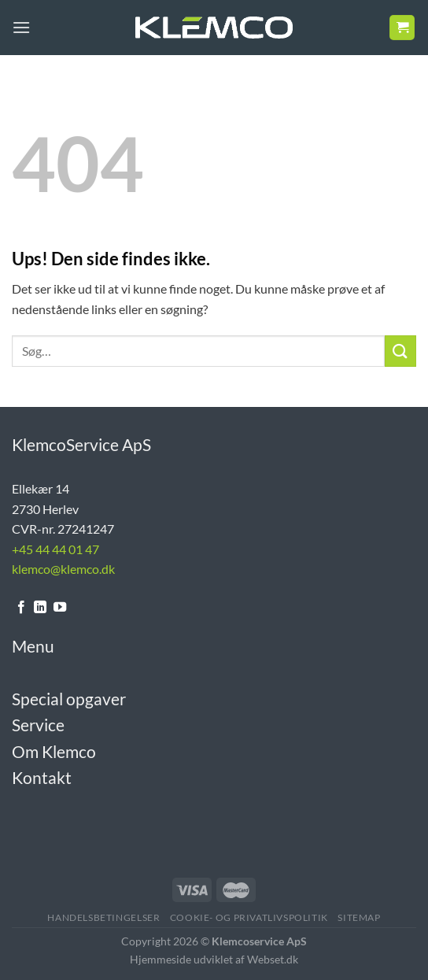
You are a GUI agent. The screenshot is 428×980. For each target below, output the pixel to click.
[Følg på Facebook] (21, 608)
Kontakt (42, 777)
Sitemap (359, 917)
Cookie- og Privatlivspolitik (249, 917)
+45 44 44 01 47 (55, 549)
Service (38, 725)
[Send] (400, 351)
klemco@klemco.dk (63, 569)
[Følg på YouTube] (60, 608)
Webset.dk (273, 959)
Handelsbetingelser (103, 917)
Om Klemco (54, 751)
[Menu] (21, 27)
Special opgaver (69, 699)
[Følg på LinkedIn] (40, 608)
